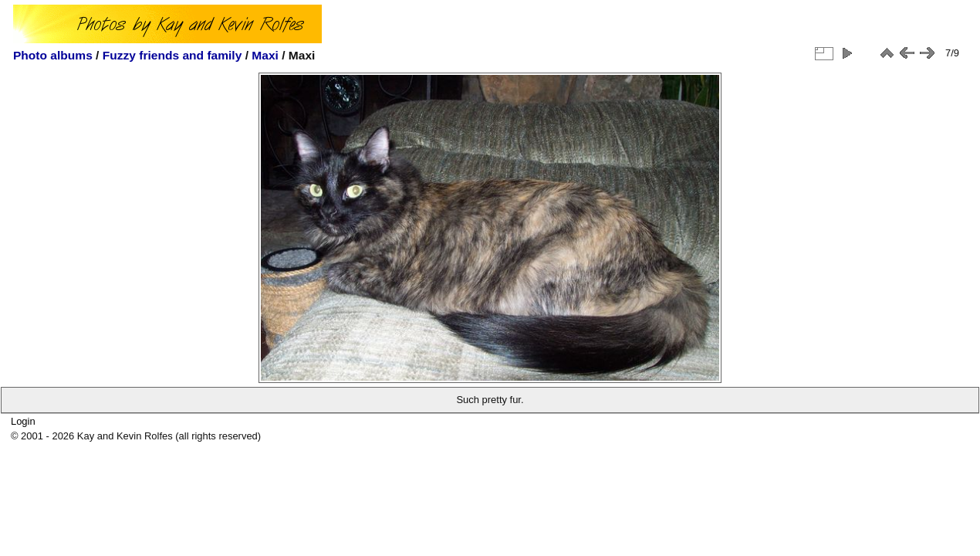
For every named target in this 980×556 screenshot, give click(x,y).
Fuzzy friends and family (172, 55)
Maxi (265, 55)
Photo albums (53, 55)
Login (23, 421)
